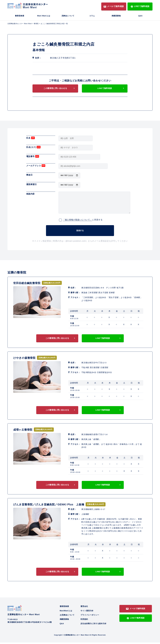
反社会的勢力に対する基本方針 (93, 625)
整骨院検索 (20, 16)
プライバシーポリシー (90, 616)
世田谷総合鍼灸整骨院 (29, 283)
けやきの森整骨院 (26, 358)
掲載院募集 (116, 16)
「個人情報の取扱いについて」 (77, 221)
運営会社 (84, 608)
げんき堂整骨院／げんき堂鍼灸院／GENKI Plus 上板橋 (53, 505)
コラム (92, 16)
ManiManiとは (66, 612)
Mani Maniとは (44, 16)
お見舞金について (67, 616)
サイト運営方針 (87, 612)
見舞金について (68, 16)
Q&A (140, 16)
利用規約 (84, 621)
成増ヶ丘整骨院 (24, 430)
